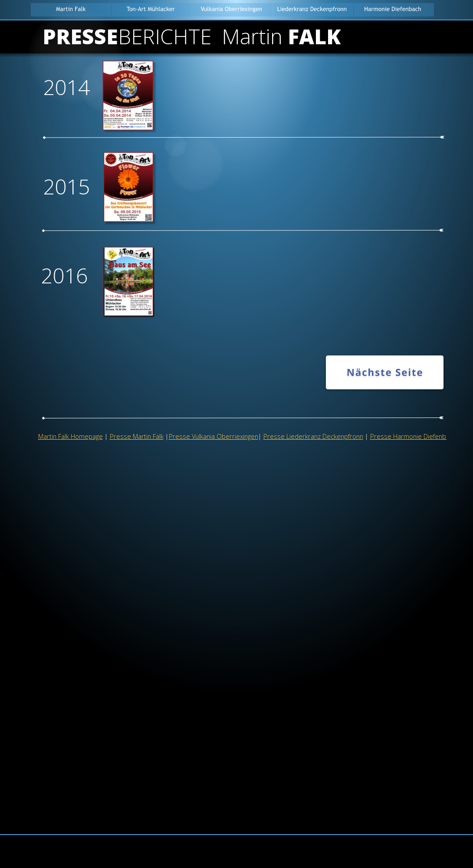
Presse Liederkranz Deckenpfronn (313, 436)
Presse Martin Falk (137, 436)
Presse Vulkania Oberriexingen (214, 436)
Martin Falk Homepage (71, 436)
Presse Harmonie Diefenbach (413, 436)
